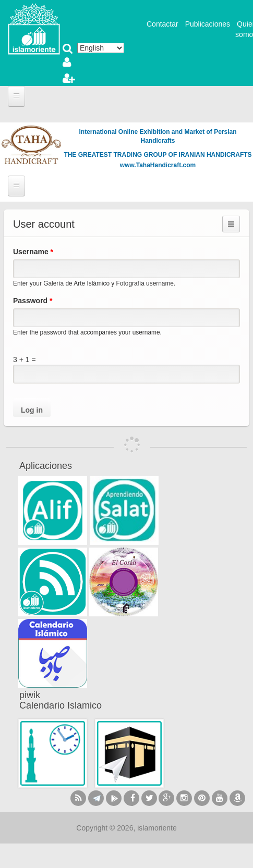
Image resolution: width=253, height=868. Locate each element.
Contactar (162, 24)
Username (33, 252)
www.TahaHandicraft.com (158, 165)
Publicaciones (208, 24)
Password (33, 301)
